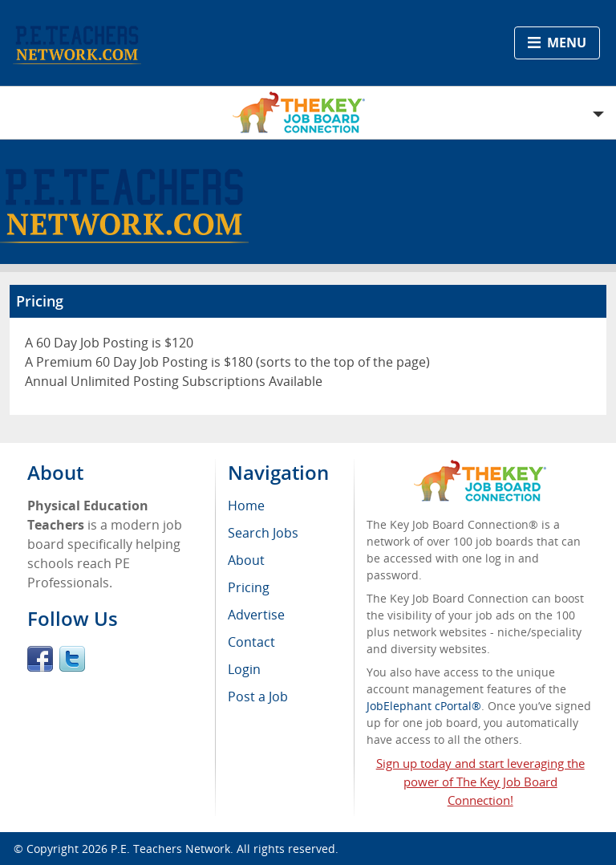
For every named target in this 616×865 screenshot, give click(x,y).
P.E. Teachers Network (170, 849)
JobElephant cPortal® (424, 706)
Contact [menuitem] (251, 642)
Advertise (256, 615)
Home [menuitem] (246, 506)
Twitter (72, 659)
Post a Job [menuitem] (258, 696)
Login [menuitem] (244, 669)
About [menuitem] (246, 560)
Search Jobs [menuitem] (263, 533)
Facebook (40, 659)
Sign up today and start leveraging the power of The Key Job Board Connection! (480, 782)
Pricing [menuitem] (249, 587)
